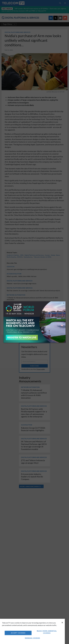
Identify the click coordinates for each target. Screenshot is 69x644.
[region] (32, 631)
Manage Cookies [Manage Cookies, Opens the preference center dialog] (32, 638)
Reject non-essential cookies (47, 632)
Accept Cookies (18, 633)
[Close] (62, 623)
